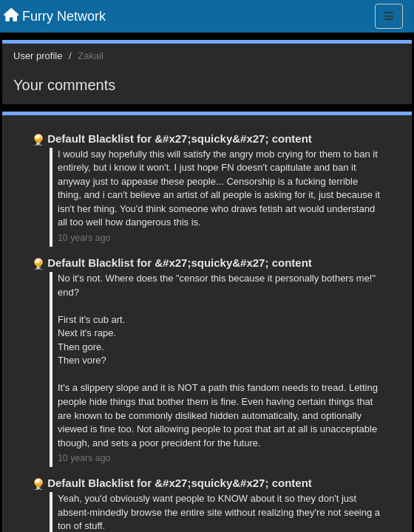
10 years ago (84, 238)
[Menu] (389, 16)
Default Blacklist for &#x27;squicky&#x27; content (180, 139)
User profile (38, 56)
